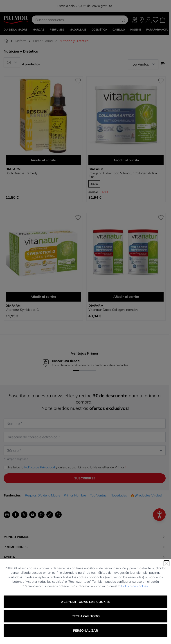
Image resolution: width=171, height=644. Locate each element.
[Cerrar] (166, 563)
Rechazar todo (86, 616)
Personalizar (86, 631)
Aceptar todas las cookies (86, 602)
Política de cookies (135, 586)
